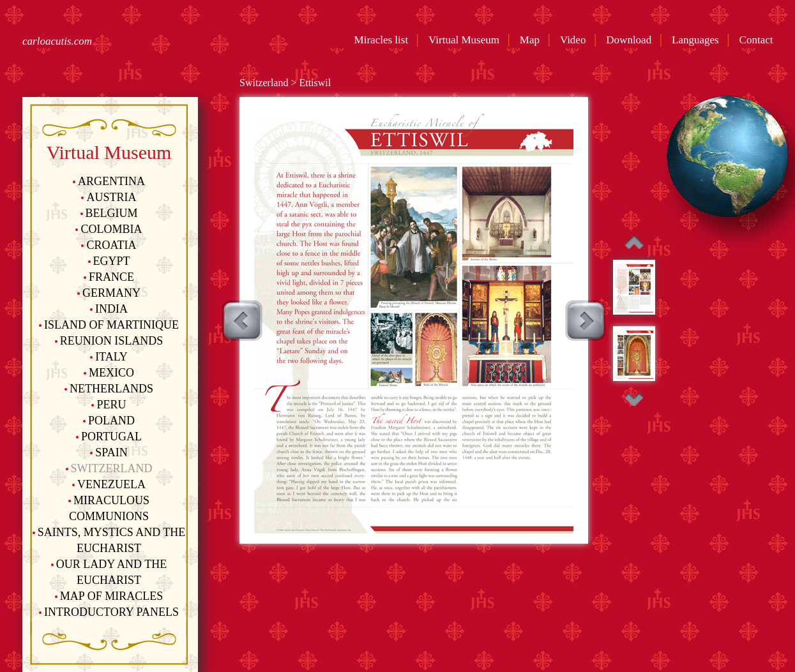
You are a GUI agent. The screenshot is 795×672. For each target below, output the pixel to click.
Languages (698, 40)
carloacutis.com (57, 41)
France (109, 277)
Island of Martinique (109, 325)
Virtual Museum (466, 40)
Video (576, 40)
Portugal (109, 437)
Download (631, 40)
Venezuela (109, 484)
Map (533, 40)
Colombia (109, 229)
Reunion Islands (109, 341)
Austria (109, 197)
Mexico (109, 373)
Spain (109, 452)
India (109, 309)
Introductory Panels (109, 612)
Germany (109, 293)
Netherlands (109, 389)
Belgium (109, 213)
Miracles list (382, 40)
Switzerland (109, 468)
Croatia (109, 245)
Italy (109, 357)
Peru (109, 405)
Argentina (109, 181)
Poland (109, 421)
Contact (759, 40)
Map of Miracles (109, 596)
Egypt (109, 261)
